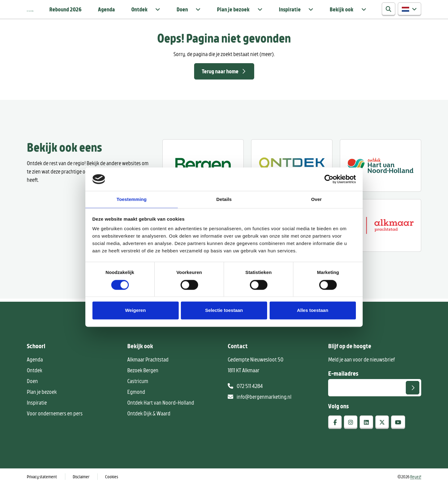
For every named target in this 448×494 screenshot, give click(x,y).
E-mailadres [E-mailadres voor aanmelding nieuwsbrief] (343, 382)
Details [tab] (224, 199)
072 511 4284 (245, 395)
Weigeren (135, 311)
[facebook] (335, 431)
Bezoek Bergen (143, 379)
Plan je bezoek (269, 14)
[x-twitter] (382, 431)
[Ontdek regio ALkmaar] (381, 175)
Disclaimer (81, 486)
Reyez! (416, 486)
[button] (409, 14)
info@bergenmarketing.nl (260, 406)
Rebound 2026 (140, 14)
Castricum (138, 390)
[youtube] (398, 431)
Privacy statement (42, 486)
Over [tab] (317, 199)
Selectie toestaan (224, 311)
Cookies (112, 486)
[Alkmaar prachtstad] (381, 235)
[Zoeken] (389, 14)
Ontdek (201, 14)
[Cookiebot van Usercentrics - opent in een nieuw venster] (329, 179)
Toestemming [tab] (132, 199)
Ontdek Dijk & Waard (149, 423)
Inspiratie (312, 14)
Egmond (136, 401)
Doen (231, 14)
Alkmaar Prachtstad (148, 369)
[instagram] (351, 431)
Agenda (174, 14)
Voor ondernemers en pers (55, 423)
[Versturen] (413, 397)
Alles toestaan (313, 311)
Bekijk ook (351, 14)
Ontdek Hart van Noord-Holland (161, 412)
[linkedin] (366, 431)
